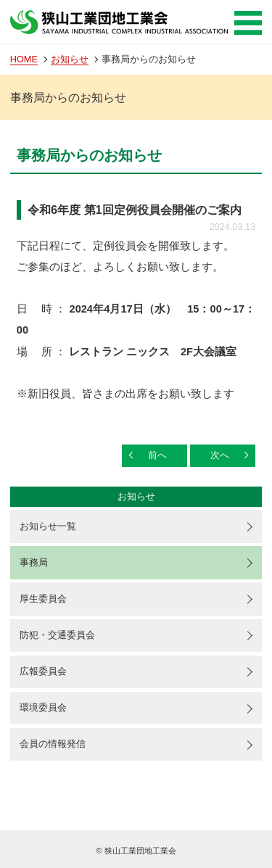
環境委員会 (43, 707)
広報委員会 (43, 671)
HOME (24, 59)
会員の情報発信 (53, 744)
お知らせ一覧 (48, 526)
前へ (157, 455)
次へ (220, 455)
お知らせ (70, 59)
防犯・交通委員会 (57, 635)
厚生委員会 (43, 599)
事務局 (34, 562)
